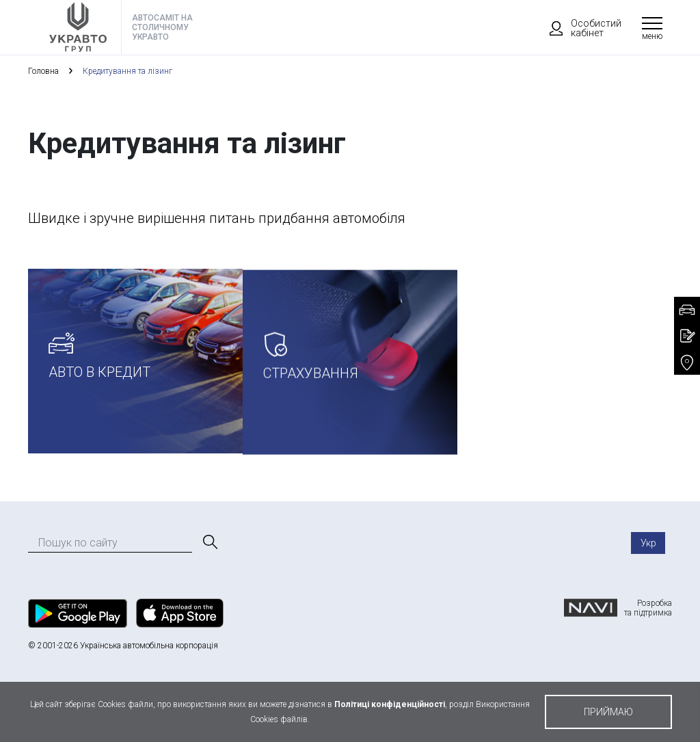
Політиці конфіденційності (390, 704)
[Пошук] (209, 542)
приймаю (608, 712)
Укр (648, 543)
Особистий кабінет (579, 28)
